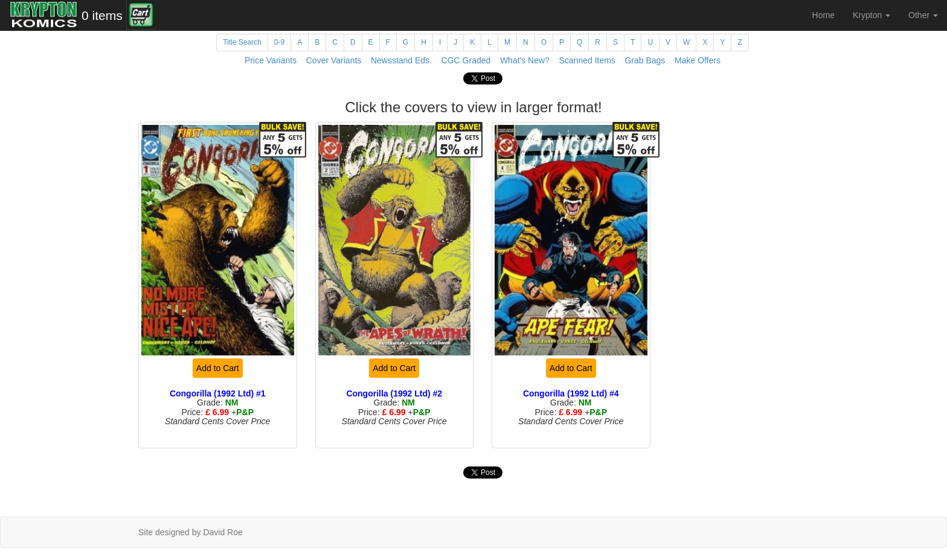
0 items (102, 15)
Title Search (242, 42)
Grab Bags (645, 60)
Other (923, 15)
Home (823, 15)
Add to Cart (218, 368)
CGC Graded (466, 60)
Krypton (872, 15)
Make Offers (698, 60)
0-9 (279, 42)
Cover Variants (334, 60)
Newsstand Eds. (401, 60)
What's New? (525, 60)
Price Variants (271, 60)
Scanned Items (587, 60)
